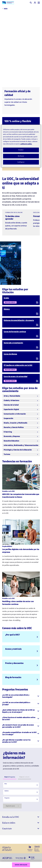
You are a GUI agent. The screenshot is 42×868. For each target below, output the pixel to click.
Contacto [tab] (24, 777)
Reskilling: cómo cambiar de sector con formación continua (18, 603)
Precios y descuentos (14, 663)
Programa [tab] (10, 777)
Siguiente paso (12, 806)
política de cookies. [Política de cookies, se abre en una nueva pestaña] (26, 144)
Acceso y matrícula (13, 649)
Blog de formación (13, 677)
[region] (21, 146)
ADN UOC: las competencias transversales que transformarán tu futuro (21, 496)
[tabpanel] (21, 795)
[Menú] (39, 3)
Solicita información (21, 865)
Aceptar (21, 150)
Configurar (21, 162)
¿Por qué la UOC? (13, 635)
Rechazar (21, 156)
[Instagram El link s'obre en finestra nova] (4, 839)
